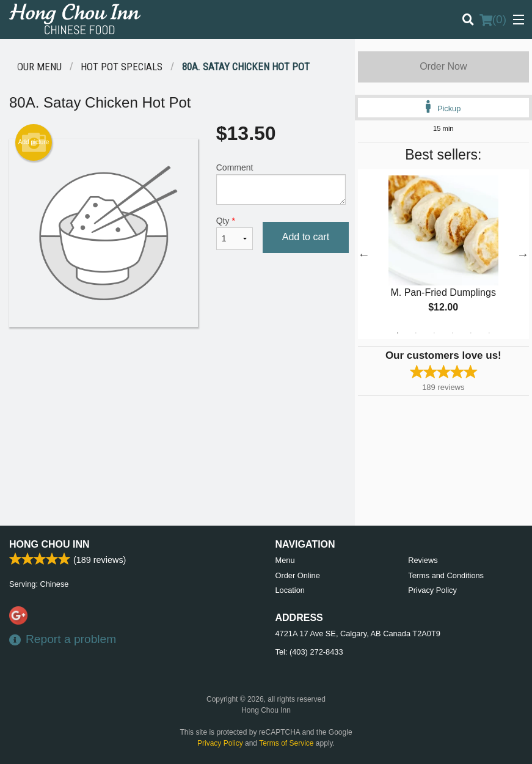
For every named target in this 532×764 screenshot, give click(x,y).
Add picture (34, 142)
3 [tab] (434, 333)
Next (523, 254)
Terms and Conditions (446, 575)
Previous (364, 254)
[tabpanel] (443, 254)
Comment (281, 184)
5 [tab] (471, 333)
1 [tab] (398, 333)
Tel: (309, 652)
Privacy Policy (432, 590)
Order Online (298, 575)
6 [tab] (489, 333)
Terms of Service (286, 743)
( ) (493, 20)
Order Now (443, 66)
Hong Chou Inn (49, 544)
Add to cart (306, 237)
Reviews (423, 560)
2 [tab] (416, 333)
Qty (235, 233)
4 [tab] (453, 333)
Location (290, 590)
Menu (285, 560)
